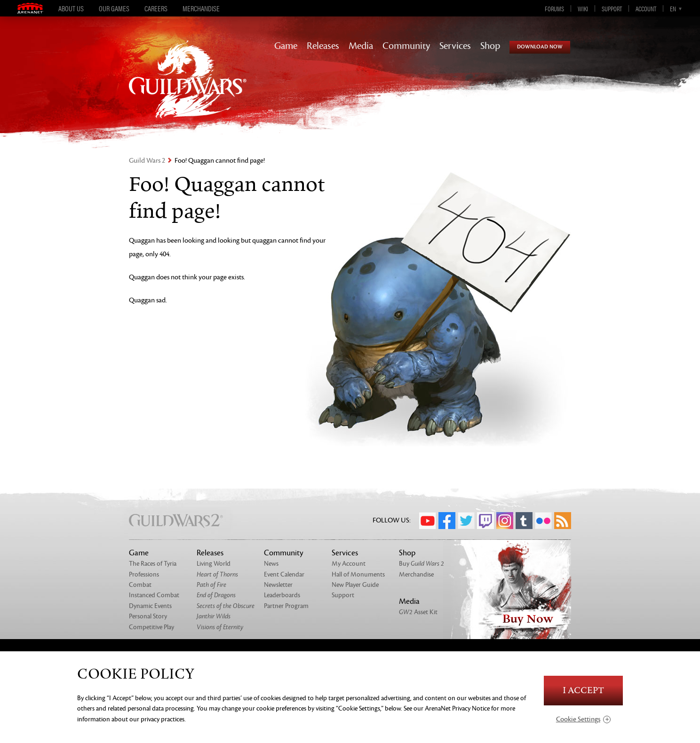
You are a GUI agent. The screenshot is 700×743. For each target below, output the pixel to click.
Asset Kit (418, 612)
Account (646, 8)
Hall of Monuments (358, 574)
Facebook (447, 521)
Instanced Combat (154, 595)
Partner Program (286, 606)
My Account (349, 564)
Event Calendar (284, 574)
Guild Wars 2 (147, 161)
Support (612, 8)
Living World (214, 564)
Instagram (505, 521)
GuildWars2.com (188, 89)
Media (361, 46)
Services (455, 46)
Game (286, 46)
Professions (144, 574)
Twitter (466, 521)
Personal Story (148, 616)
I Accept (583, 691)
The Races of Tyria (153, 564)
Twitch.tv (485, 521)
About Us (71, 8)
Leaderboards (282, 595)
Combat (140, 585)
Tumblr (524, 521)
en (673, 8)
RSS (563, 521)
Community (406, 46)
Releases (323, 46)
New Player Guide (355, 585)
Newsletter (278, 585)
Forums (554, 8)
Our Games (114, 8)
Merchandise (201, 8)
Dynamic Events (150, 606)
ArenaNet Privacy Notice (457, 708)
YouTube (428, 521)
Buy (422, 564)
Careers (156, 8)
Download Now (540, 47)
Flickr (543, 521)
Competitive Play (151, 627)
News (271, 564)
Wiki (583, 8)
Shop (490, 46)
